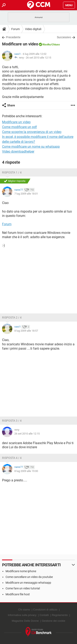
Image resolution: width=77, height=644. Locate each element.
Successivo (64, 37)
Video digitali (33, 29)
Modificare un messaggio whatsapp (28, 583)
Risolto (47, 44)
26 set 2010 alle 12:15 (38, 58)
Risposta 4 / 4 (12, 458)
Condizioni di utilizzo (45, 610)
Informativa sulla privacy (22, 615)
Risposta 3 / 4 (12, 421)
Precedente (13, 37)
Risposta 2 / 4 (12, 317)
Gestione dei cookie (54, 621)
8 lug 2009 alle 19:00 (26, 471)
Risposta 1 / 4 (12, 172)
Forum (16, 29)
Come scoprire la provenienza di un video (32, 132)
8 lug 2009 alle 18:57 (26, 331)
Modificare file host (18, 594)
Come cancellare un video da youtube (29, 577)
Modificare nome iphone (21, 571)
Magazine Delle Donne (25, 621)
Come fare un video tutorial (23, 588)
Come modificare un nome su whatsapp (31, 147)
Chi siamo (24, 610)
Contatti (44, 615)
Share (11, 105)
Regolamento (60, 615)
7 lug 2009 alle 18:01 (26, 194)
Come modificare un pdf (20, 127)
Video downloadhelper (18, 151)
